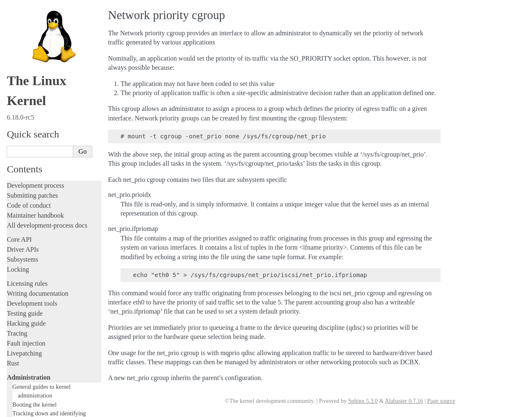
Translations (23, 376)
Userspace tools (28, 300)
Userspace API (26, 310)
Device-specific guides (40, 253)
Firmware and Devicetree (41, 334)
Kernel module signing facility (51, 146)
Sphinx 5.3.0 (363, 401)
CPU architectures (31, 348)
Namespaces (31, 153)
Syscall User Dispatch (42, 178)
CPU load (28, 129)
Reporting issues (29, 290)
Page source (441, 401)
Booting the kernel (34, 78)
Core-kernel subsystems (43, 104)
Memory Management (42, 137)
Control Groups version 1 (47, 121)
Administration (28, 50)
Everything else (31, 270)
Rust (13, 36)
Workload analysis (34, 261)
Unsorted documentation (39, 362)
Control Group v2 (37, 113)
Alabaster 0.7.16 (404, 401)
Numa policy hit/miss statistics (51, 162)
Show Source (24, 409)
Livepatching (24, 26)
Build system (24, 280)
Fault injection (26, 16)
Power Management (39, 170)
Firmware (20, 324)
